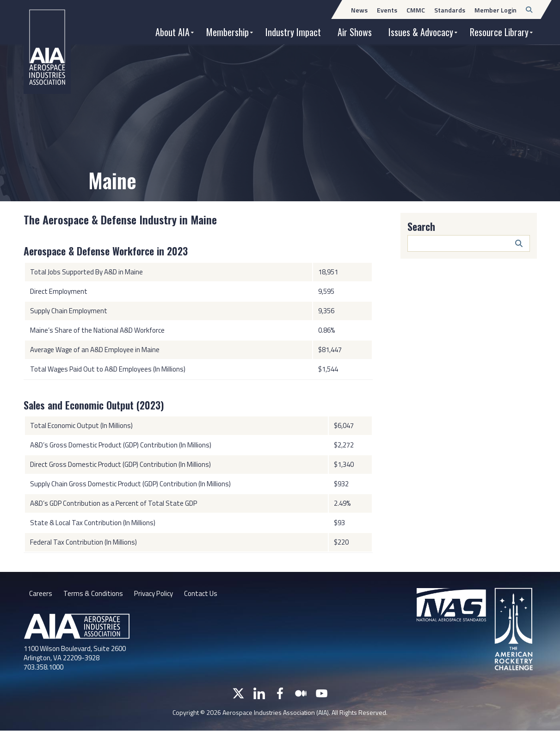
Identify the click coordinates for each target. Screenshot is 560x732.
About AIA (172, 32)
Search (421, 226)
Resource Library (499, 32)
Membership (228, 32)
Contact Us (208, 594)
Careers (41, 594)
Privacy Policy (157, 594)
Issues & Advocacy (421, 32)
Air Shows (355, 32)
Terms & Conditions (94, 594)
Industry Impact (293, 32)
